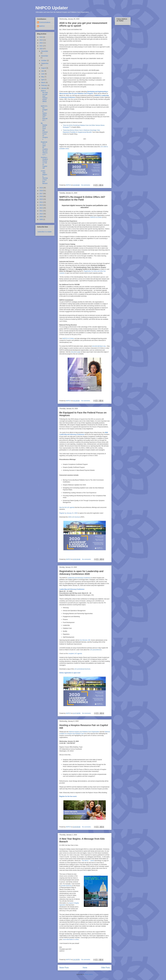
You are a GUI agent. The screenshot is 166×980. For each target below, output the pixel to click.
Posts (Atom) (89, 974)
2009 (41, 217)
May (43, 77)
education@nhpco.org (99, 346)
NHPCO (42, 26)
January (44, 88)
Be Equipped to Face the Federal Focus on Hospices (44, 131)
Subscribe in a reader (45, 232)
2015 (41, 199)
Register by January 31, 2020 (68, 513)
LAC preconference (96, 650)
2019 (41, 188)
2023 (41, 40)
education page (76, 352)
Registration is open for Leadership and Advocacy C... (44, 148)
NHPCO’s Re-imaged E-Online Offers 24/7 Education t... (44, 113)
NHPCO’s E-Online (96, 217)
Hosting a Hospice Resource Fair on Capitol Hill (44, 163)
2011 (41, 211)
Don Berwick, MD (85, 640)
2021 (41, 46)
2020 (41, 49)
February (44, 85)
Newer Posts (64, 968)
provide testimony (66, 886)
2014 (41, 202)
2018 (41, 191)
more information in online (71, 939)
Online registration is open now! (70, 673)
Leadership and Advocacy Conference (79, 578)
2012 (41, 208)
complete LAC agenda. (75, 653)
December (45, 51)
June (43, 74)
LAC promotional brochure (82, 669)
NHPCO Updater (52, 8)
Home (85, 968)
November (45, 56)
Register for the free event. (68, 796)
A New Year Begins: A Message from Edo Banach (44, 177)
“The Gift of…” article (88, 861)
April (43, 80)
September (45, 63)
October (44, 60)
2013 (41, 205)
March (43, 82)
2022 (41, 43)
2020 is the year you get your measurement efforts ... (44, 97)
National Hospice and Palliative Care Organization (84, 732)
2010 (41, 214)
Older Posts (105, 968)
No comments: (86, 185)
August (44, 68)
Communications (45, 22)
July (43, 71)
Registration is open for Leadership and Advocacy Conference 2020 (81, 573)
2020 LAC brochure (74, 517)
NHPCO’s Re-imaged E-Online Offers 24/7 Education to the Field (82, 198)
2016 (41, 196)
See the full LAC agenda (67, 507)
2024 (41, 37)
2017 (41, 194)
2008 (41, 219)
